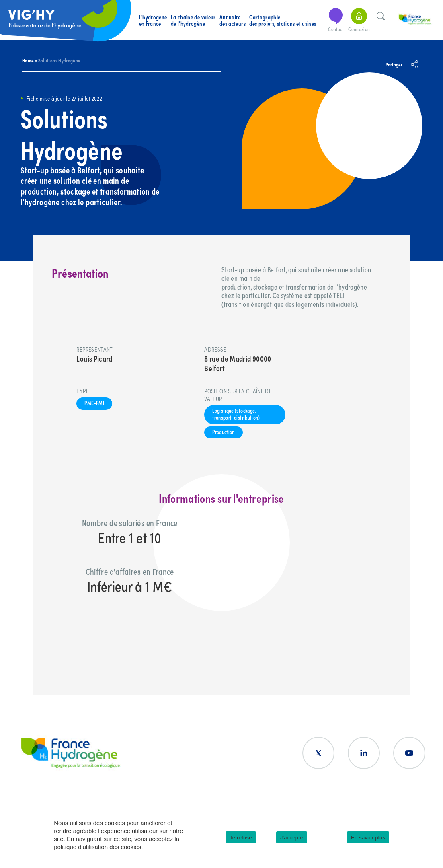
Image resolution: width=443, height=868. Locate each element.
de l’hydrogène (193, 20)
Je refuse (241, 838)
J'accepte (292, 838)
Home (28, 60)
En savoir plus (368, 838)
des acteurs (233, 20)
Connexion (359, 20)
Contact (336, 20)
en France (153, 20)
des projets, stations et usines (283, 20)
